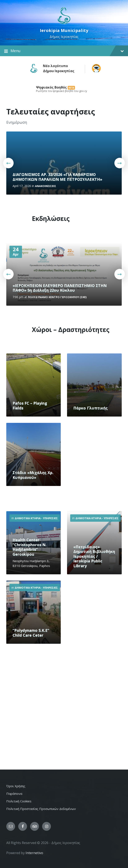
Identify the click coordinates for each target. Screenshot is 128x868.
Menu (64, 51)
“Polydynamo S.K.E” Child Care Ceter (31, 633)
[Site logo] (64, 24)
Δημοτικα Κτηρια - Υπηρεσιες (36, 518)
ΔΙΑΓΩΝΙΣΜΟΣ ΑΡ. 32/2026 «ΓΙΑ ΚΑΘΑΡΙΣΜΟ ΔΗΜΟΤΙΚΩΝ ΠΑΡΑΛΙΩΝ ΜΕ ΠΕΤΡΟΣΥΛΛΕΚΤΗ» (57, 177)
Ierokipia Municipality (64, 30)
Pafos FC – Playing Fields (30, 405)
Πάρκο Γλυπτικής (91, 408)
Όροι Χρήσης (16, 786)
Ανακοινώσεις (46, 186)
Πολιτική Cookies (19, 801)
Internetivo (34, 853)
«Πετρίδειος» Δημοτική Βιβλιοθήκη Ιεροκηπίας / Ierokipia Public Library (94, 556)
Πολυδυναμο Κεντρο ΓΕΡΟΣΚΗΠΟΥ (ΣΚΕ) (57, 297)
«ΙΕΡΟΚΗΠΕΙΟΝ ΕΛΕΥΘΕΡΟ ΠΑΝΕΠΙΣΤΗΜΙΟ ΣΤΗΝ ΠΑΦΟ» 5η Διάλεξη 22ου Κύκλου (60, 288)
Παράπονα (14, 794)
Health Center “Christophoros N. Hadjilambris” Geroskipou (30, 547)
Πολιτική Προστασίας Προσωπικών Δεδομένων (41, 809)
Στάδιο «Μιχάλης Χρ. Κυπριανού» (33, 475)
